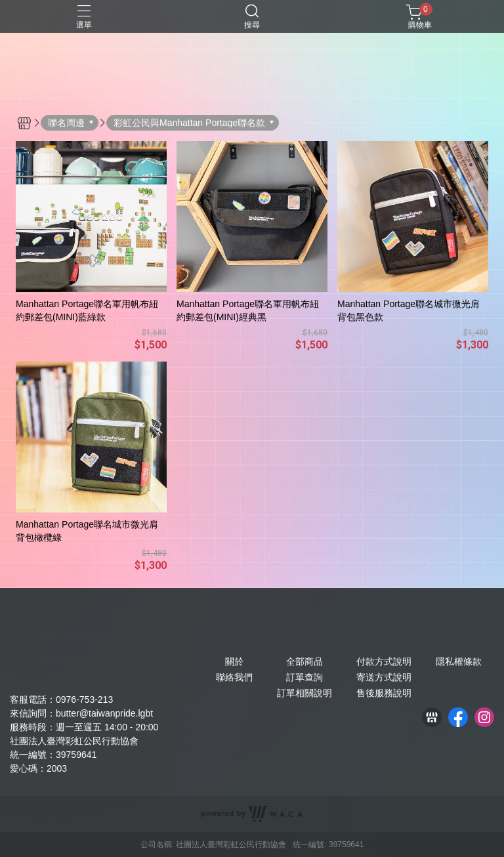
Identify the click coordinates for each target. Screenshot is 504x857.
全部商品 (304, 661)
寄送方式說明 (384, 677)
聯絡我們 (234, 677)
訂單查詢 (304, 677)
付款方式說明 (384, 661)
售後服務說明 (384, 693)
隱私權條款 (459, 661)
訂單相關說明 (304, 693)
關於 (234, 661)
